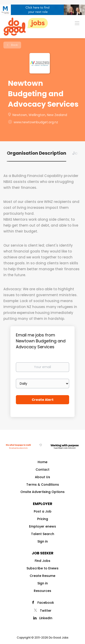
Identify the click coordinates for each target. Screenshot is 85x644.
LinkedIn (46, 618)
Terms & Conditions (43, 485)
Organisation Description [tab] (36, 153)
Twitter (46, 611)
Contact (42, 470)
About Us (42, 477)
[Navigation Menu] (77, 23)
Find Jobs (42, 561)
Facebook (46, 603)
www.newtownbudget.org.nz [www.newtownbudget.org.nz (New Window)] (36, 122)
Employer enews (42, 526)
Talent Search (43, 534)
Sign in (43, 541)
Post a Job (43, 511)
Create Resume (42, 576)
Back (14, 45)
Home (42, 462)
